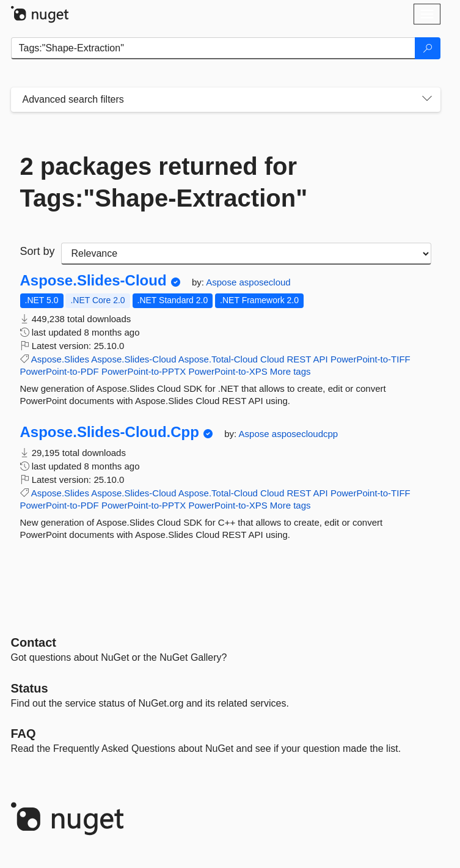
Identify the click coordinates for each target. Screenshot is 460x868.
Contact (34, 642)
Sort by (38, 251)
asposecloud (265, 282)
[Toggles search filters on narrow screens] (427, 100)
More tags (290, 371)
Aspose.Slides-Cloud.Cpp (110, 432)
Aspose (222, 282)
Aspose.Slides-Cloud (93, 281)
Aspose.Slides (60, 359)
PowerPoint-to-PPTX (144, 371)
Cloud (272, 359)
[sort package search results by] (246, 254)
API (321, 359)
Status (30, 688)
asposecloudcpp (305, 434)
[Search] (428, 48)
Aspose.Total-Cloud (218, 359)
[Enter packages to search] (213, 48)
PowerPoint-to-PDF (60, 371)
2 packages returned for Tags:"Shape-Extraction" (164, 182)
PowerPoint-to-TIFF (371, 359)
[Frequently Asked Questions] (24, 734)
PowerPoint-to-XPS (228, 371)
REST (299, 359)
